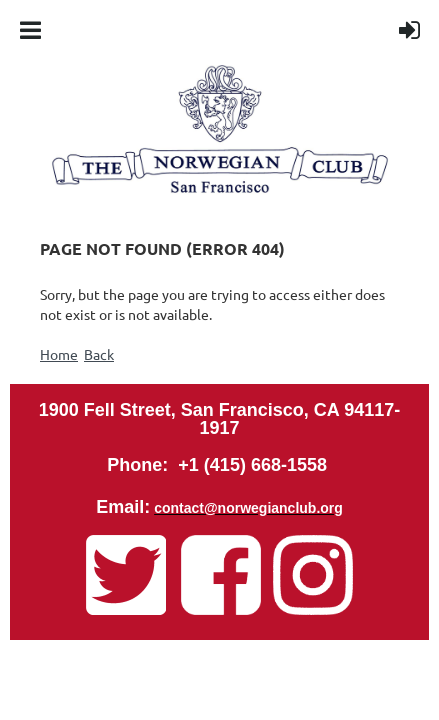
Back (99, 354)
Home (59, 354)
